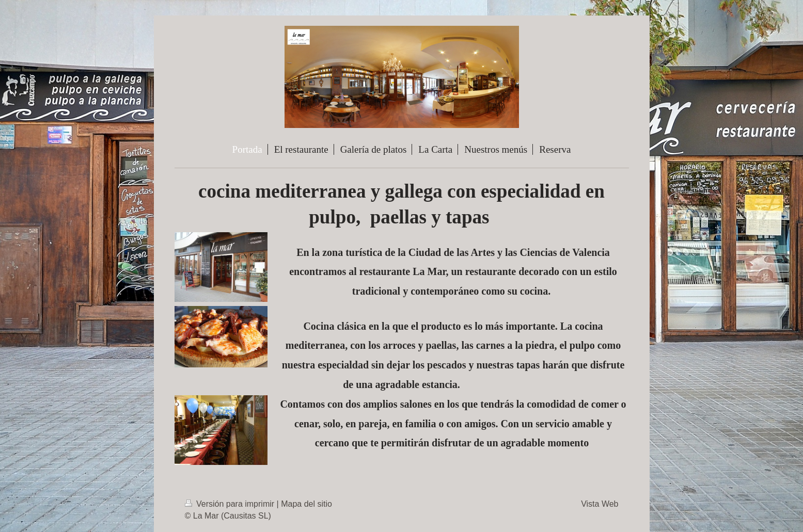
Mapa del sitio (306, 504)
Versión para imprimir (231, 504)
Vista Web (600, 504)
